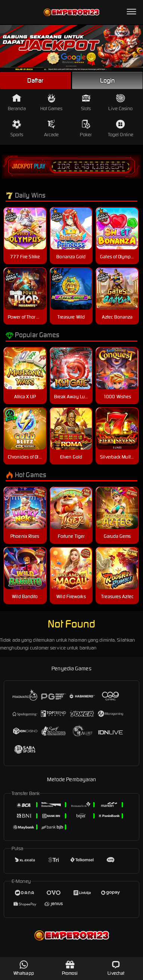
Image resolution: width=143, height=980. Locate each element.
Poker (86, 129)
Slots (86, 103)
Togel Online (121, 129)
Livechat (116, 968)
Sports (17, 129)
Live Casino (120, 103)
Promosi (70, 968)
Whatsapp (24, 968)
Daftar (35, 80)
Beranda (17, 103)
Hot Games (52, 103)
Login (108, 80)
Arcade (52, 129)
